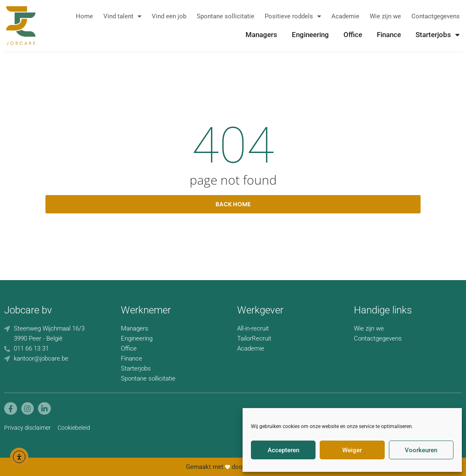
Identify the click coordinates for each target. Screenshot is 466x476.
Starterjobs (438, 35)
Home (84, 16)
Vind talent (122, 16)
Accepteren (283, 450)
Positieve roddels (293, 16)
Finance (389, 35)
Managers (261, 35)
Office (353, 35)
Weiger (352, 450)
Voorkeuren (421, 450)
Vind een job (169, 16)
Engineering (310, 35)
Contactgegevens (436, 16)
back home (233, 204)
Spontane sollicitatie (225, 16)
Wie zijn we (385, 16)
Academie (345, 16)
